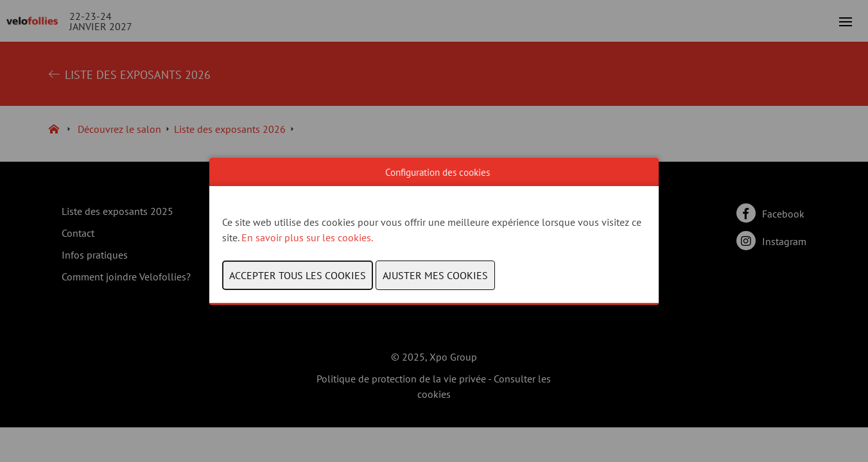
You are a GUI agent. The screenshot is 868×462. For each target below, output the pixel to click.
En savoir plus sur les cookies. (308, 237)
